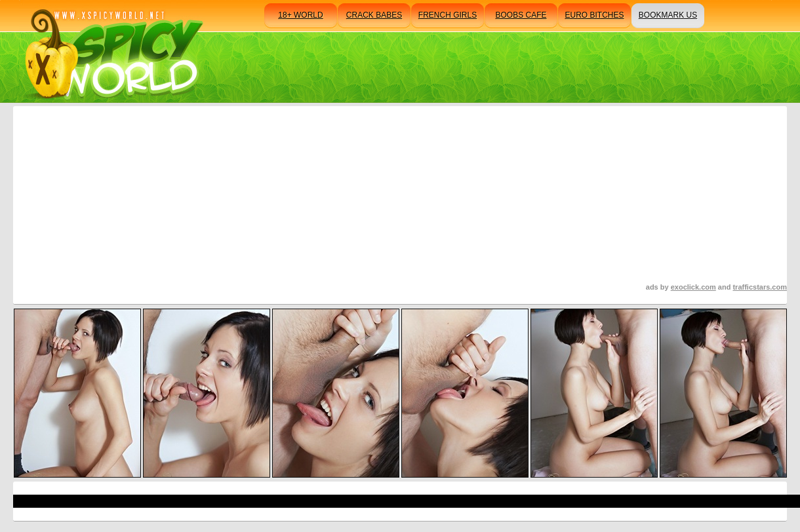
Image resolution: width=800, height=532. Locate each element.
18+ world (300, 15)
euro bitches (594, 15)
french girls (448, 15)
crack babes (374, 15)
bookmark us (668, 15)
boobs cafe (521, 15)
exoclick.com (693, 287)
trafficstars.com (760, 287)
